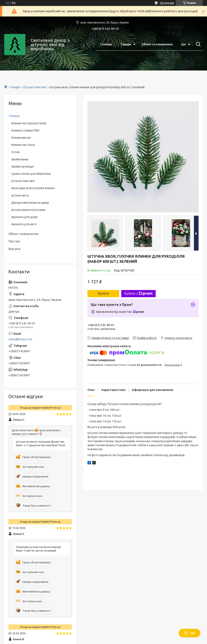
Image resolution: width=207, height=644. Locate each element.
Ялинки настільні (23, 145)
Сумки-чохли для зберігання (31, 174)
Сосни (15, 152)
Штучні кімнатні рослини (28, 210)
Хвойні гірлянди (22, 167)
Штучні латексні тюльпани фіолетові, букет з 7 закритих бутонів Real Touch (41, 443)
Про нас (14, 241)
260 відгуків (167, 3)
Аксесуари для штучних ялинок (33, 188)
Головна (106, 44)
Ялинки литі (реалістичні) (29, 123)
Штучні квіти (20, 195)
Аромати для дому (24, 217)
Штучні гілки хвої (35, 87)
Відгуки (14, 249)
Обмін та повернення (157, 44)
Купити (103, 294)
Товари (126, 44)
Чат (189, 633)
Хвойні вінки (20, 159)
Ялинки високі (21, 138)
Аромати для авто (24, 224)
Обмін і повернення (23, 234)
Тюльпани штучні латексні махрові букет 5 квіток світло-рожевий (38, 549)
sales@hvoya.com (20, 339)
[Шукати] (197, 44)
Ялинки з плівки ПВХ (25, 130)
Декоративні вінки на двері (30, 203)
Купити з (138, 294)
